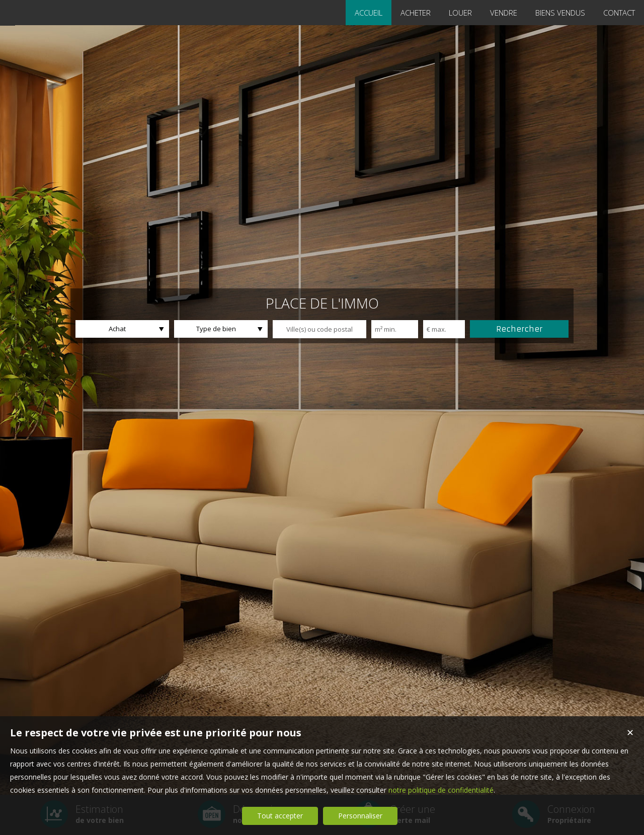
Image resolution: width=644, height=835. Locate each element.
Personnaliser (360, 816)
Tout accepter (280, 816)
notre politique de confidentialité (441, 790)
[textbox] (319, 329)
